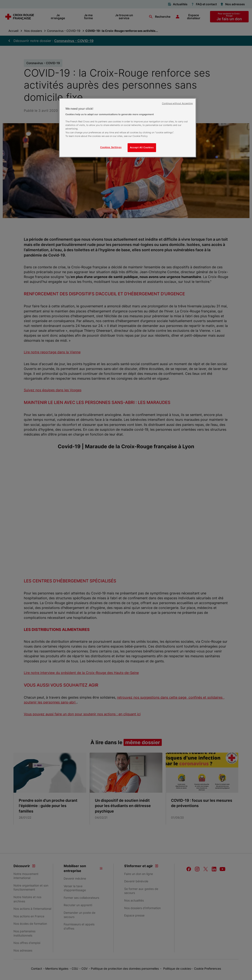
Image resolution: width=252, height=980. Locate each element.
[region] (128, 128)
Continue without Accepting (177, 103)
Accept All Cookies (142, 147)
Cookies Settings (111, 147)
